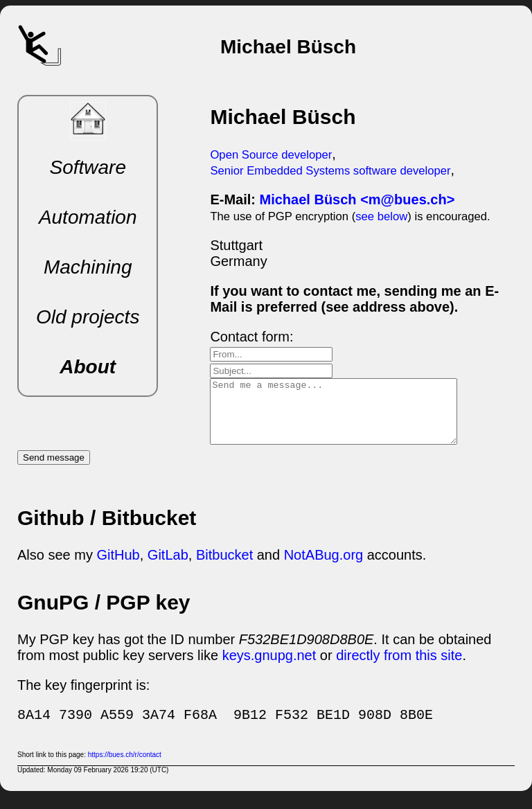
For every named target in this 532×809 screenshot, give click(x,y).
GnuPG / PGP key (104, 615)
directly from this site (399, 668)
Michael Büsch (283, 117)
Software (88, 167)
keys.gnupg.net (269, 668)
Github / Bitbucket (107, 530)
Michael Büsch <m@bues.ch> (357, 199)
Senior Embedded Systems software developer (330, 171)
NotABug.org (324, 567)
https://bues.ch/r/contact (125, 767)
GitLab (168, 567)
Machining (88, 267)
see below (381, 216)
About (88, 367)
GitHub (118, 567)
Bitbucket (224, 567)
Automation (88, 217)
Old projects (88, 317)
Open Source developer (271, 155)
